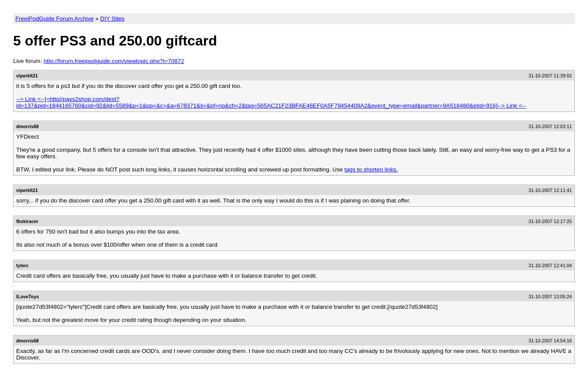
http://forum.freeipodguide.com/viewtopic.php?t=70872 (114, 61)
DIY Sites (112, 19)
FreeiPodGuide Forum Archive (54, 19)
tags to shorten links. (371, 169)
